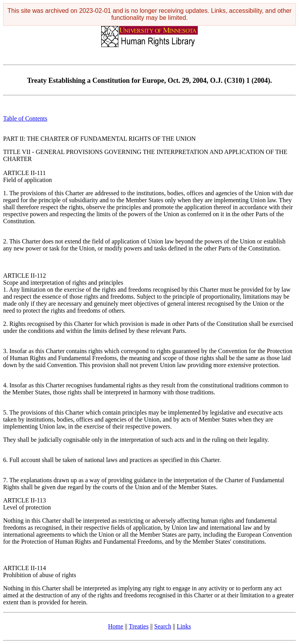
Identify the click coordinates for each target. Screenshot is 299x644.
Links (184, 626)
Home (116, 626)
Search (163, 626)
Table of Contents (25, 118)
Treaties (139, 626)
